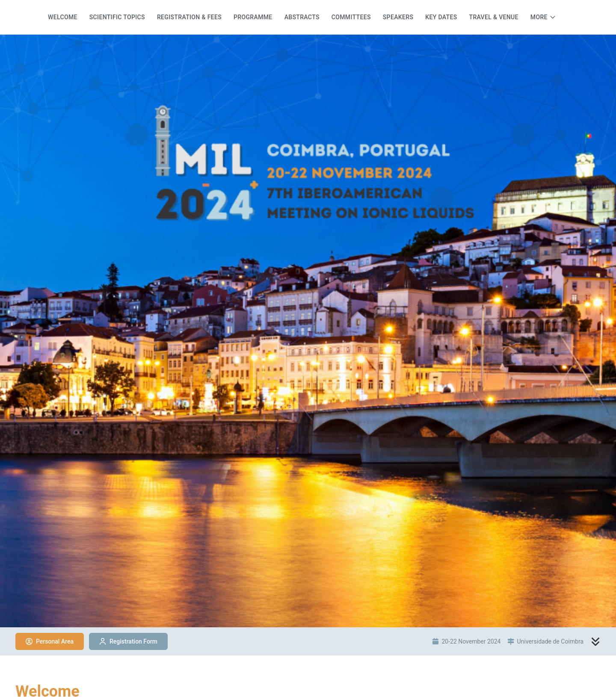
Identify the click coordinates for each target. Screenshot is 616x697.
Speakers (398, 17)
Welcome (63, 17)
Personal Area (50, 641)
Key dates (441, 17)
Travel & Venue (494, 17)
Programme (253, 17)
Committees (351, 17)
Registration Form (128, 641)
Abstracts (302, 17)
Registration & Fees (189, 17)
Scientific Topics (117, 17)
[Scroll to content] (595, 641)
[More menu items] (543, 17)
